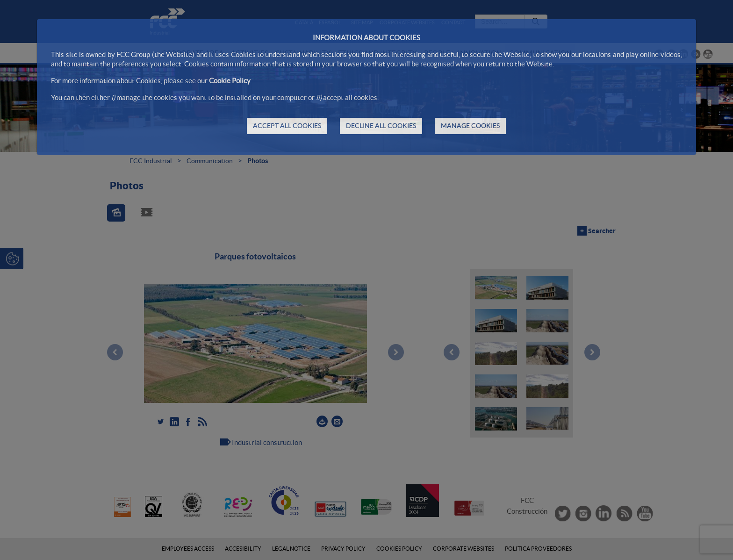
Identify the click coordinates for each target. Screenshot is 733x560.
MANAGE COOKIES (470, 126)
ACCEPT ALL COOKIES (287, 126)
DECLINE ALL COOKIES (381, 126)
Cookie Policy (230, 81)
